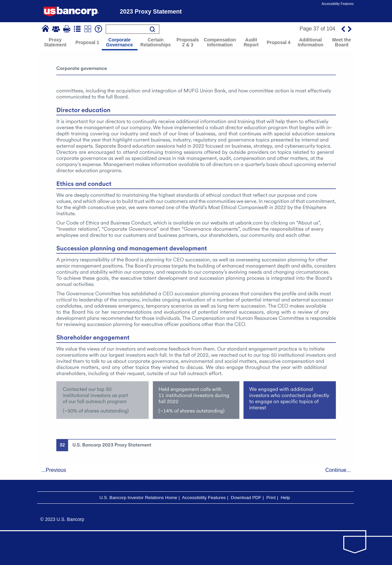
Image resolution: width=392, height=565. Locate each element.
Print (271, 498)
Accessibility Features (338, 4)
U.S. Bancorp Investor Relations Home (138, 498)
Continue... (338, 470)
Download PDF (246, 498)
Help (285, 498)
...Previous (54, 470)
